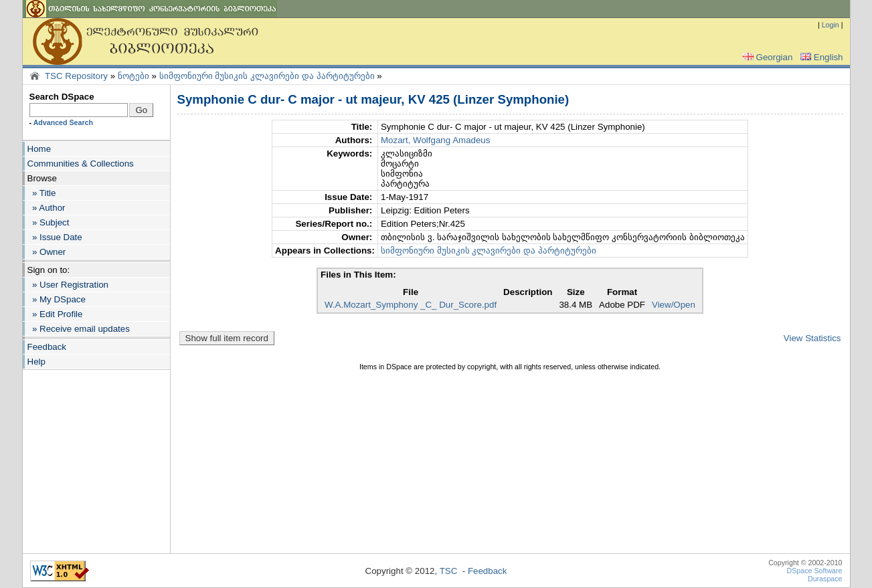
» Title (42, 193)
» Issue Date (55, 237)
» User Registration (68, 285)
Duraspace (825, 579)
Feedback (47, 347)
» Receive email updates (79, 329)
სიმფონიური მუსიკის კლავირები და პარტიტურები (267, 76)
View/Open (674, 305)
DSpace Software (815, 571)
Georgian (767, 57)
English (820, 57)
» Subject (49, 222)
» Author (47, 208)
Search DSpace (62, 97)
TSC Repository (76, 76)
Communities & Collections (81, 164)
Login (831, 25)
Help (36, 362)
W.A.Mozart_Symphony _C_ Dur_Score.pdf (411, 305)
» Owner (47, 252)
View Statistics (812, 338)
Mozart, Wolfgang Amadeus (435, 140)
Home (39, 149)
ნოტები (134, 76)
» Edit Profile (55, 314)
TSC (449, 571)
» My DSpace (57, 299)
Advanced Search (63, 122)
